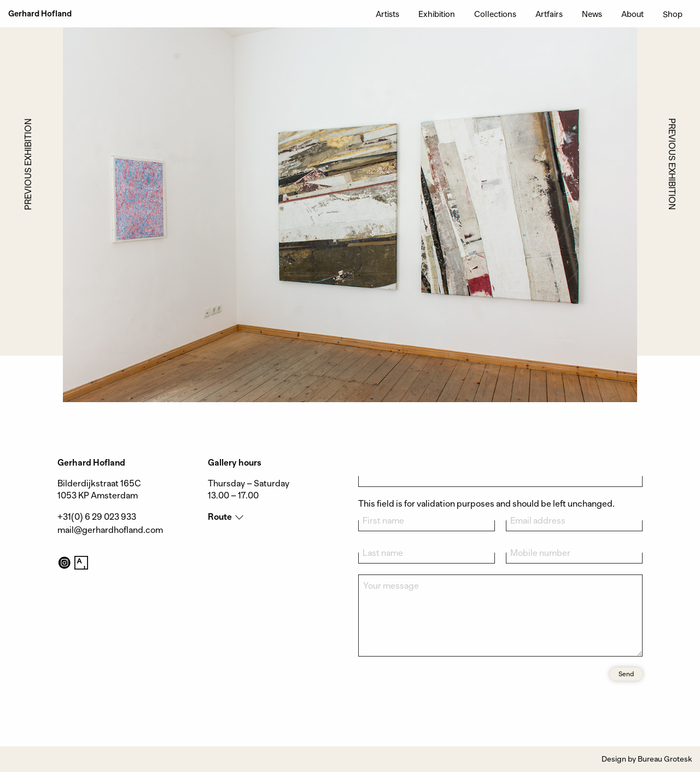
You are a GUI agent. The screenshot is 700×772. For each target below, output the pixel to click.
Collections (495, 14)
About (632, 14)
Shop (673, 14)
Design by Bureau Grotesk (647, 759)
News (592, 14)
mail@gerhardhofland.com (110, 530)
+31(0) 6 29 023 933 (97, 517)
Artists (387, 14)
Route (220, 517)
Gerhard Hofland (40, 14)
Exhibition (437, 14)
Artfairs (549, 14)
